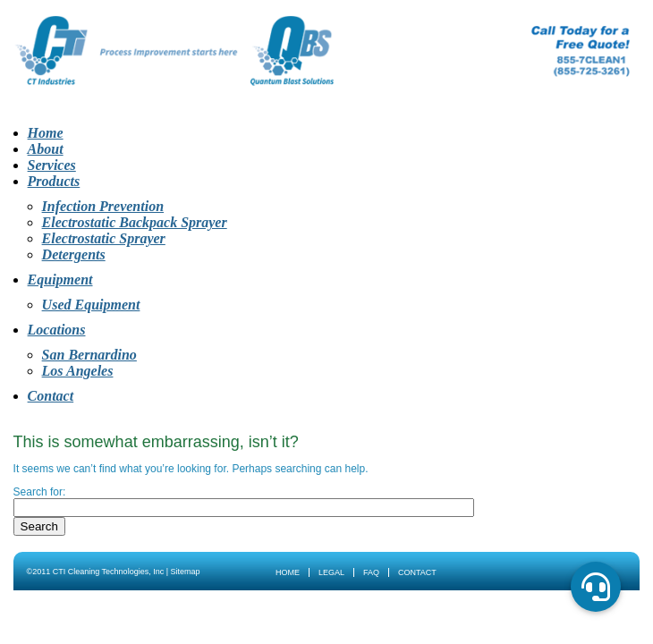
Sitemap (186, 572)
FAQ (371, 572)
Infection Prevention (103, 206)
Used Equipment (91, 305)
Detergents (74, 254)
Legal (331, 572)
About (46, 149)
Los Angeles (78, 371)
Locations (57, 330)
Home (46, 133)
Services (52, 165)
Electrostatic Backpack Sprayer (135, 222)
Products (54, 181)
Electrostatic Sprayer (104, 238)
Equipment (60, 280)
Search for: (40, 492)
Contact (51, 396)
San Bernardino (89, 355)
